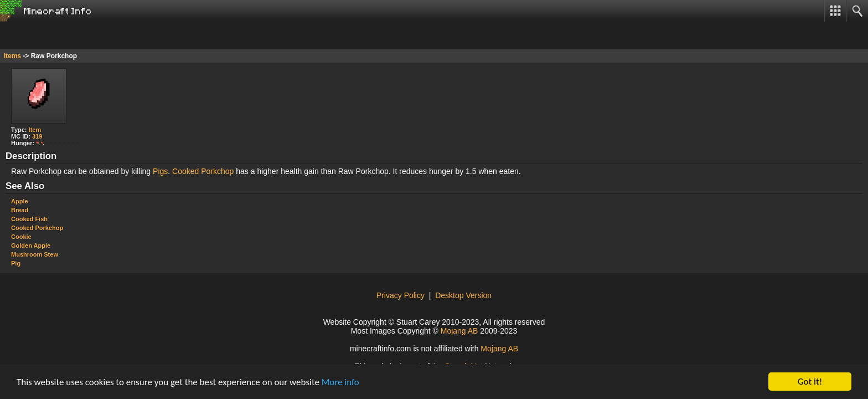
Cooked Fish (29, 219)
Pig (16, 263)
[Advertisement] (89, 35)
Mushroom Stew (35, 254)
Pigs (160, 171)
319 (37, 136)
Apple (20, 201)
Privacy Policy (401, 295)
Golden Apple (31, 245)
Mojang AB (459, 331)
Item (35, 130)
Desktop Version (463, 295)
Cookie (21, 237)
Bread (20, 210)
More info (340, 382)
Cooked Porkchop (203, 171)
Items (12, 56)
